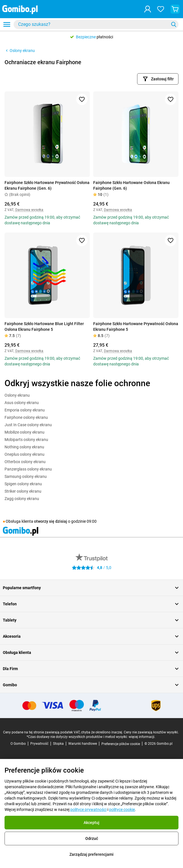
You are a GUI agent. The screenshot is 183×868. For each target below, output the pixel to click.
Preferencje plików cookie (121, 744)
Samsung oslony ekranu (26, 476)
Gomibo (91, 685)
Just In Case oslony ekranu (28, 425)
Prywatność (39, 744)
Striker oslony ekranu (23, 491)
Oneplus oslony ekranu (25, 454)
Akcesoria (91, 636)
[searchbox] (92, 24)
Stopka (58, 744)
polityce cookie (122, 810)
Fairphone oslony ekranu (26, 417)
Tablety (91, 620)
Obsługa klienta (91, 652)
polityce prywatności (88, 810)
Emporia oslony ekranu (25, 410)
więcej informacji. (142, 737)
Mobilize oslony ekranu (25, 432)
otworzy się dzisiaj (51, 521)
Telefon (91, 604)
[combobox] (96, 24)
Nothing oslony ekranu (24, 447)
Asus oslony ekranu (22, 403)
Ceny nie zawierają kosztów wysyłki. (151, 732)
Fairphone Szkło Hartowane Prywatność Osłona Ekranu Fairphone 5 (136, 327)
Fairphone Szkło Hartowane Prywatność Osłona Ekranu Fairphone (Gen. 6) (47, 185)
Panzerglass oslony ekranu (28, 469)
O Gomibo (18, 744)
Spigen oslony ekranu (23, 484)
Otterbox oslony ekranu (25, 462)
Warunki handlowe (83, 744)
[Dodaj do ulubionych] (82, 99)
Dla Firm (91, 669)
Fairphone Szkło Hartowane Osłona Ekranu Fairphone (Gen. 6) (131, 185)
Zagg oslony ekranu (22, 499)
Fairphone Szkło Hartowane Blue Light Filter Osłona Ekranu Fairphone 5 (44, 327)
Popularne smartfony (91, 588)
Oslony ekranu (20, 51)
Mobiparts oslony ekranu (26, 440)
